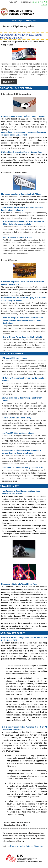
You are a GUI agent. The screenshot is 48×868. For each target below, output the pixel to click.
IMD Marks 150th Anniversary (14, 358)
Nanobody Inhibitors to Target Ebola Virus (19, 584)
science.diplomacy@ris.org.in (14, 841)
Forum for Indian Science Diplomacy (27, 846)
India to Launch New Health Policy (17, 418)
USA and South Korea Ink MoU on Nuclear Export (22, 152)
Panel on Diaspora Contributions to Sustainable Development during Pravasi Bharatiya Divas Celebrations (23, 320)
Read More (9, 82)
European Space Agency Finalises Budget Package (23, 116)
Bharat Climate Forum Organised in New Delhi (22, 337)
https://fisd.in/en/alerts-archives (16, 825)
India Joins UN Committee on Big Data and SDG (22, 468)
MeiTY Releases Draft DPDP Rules (17, 237)
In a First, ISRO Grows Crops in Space (18, 433)
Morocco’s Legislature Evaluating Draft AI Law (21, 194)
